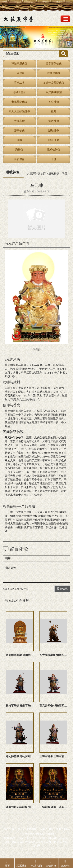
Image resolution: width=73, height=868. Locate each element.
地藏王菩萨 (19, 92)
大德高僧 (19, 121)
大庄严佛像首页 (36, 174)
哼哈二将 (19, 83)
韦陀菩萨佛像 (19, 102)
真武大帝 (16, 495)
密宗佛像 (19, 131)
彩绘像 (19, 150)
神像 (18, 516)
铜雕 (19, 140)
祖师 (54, 111)
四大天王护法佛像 (19, 111)
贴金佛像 (54, 140)
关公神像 (54, 102)
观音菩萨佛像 (54, 64)
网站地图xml (32, 834)
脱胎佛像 (54, 131)
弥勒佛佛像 (54, 73)
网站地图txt (47, 834)
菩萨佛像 (19, 159)
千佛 (54, 159)
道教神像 (54, 121)
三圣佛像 (19, 73)
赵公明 (20, 438)
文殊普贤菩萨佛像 (54, 83)
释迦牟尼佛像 (19, 64)
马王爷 (13, 449)
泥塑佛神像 (54, 150)
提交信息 (62, 589)
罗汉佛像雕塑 (54, 92)
